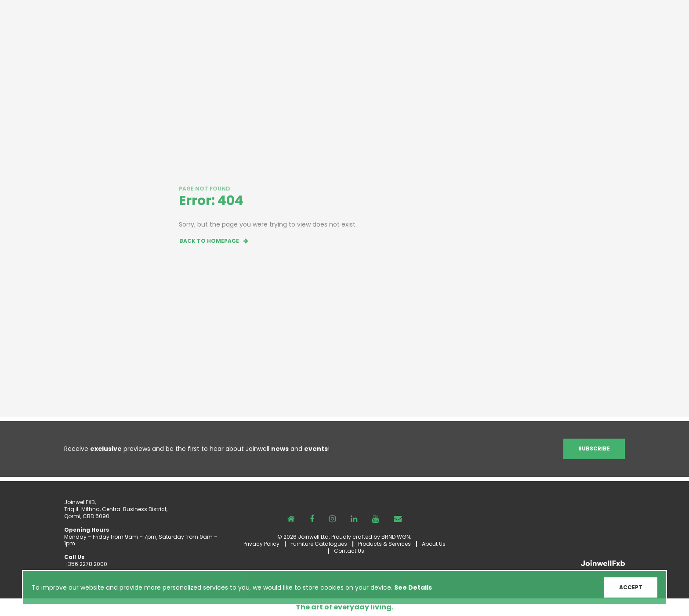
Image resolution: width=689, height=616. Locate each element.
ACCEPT (631, 589)
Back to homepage (209, 241)
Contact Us (349, 551)
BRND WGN (396, 537)
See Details (413, 589)
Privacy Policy (261, 544)
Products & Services (384, 544)
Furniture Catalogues (319, 544)
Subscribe (594, 448)
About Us (434, 544)
